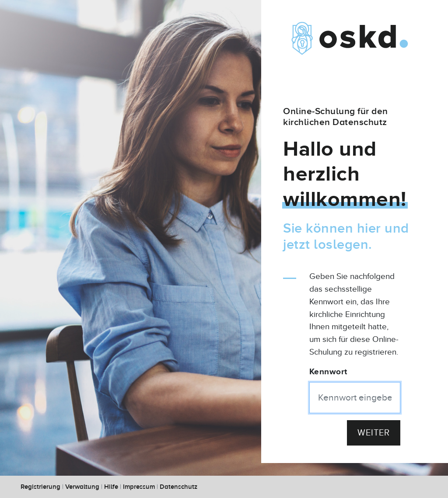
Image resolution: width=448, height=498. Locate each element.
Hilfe (111, 487)
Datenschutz (178, 487)
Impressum (139, 487)
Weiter (374, 433)
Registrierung (40, 487)
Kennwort (328, 372)
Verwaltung (82, 487)
